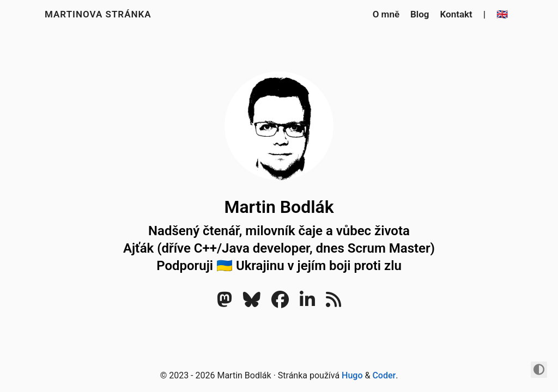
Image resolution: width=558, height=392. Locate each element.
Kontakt (456, 14)
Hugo (352, 375)
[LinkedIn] (307, 303)
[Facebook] (280, 303)
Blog (420, 14)
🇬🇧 (502, 14)
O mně (386, 14)
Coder (384, 375)
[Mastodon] (225, 303)
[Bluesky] (252, 303)
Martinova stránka (98, 14)
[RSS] (333, 303)
